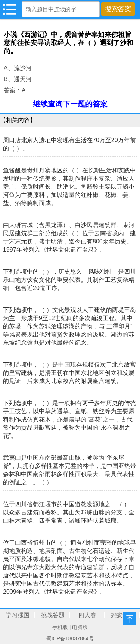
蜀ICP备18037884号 (70, 638)
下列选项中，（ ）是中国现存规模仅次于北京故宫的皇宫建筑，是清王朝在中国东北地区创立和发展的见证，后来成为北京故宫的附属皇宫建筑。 (69, 373)
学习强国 (18, 615)
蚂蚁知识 (122, 615)
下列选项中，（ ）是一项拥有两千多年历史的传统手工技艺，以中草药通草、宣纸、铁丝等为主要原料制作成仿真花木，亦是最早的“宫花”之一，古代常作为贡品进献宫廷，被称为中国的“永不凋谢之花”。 (69, 419)
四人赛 (87, 615)
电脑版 (80, 627)
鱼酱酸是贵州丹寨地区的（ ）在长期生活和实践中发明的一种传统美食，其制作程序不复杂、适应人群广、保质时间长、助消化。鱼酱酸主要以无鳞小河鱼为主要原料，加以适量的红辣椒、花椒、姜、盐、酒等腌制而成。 (69, 187)
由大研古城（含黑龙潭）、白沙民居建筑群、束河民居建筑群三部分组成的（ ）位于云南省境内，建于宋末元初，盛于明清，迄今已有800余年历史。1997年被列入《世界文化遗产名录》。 (69, 237)
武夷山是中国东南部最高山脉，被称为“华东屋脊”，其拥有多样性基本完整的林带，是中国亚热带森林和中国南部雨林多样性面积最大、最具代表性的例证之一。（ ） (70, 470)
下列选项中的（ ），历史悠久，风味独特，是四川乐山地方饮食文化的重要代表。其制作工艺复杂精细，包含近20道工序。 (69, 280)
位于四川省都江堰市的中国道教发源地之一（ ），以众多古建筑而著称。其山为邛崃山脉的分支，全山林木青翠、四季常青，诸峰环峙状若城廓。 (69, 512)
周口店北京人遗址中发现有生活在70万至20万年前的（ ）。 (69, 144)
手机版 (60, 627)
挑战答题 (53, 615)
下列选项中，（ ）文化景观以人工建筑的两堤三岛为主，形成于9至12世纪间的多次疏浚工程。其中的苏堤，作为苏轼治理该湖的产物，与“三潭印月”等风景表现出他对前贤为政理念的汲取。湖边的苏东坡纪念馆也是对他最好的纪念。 (69, 326)
